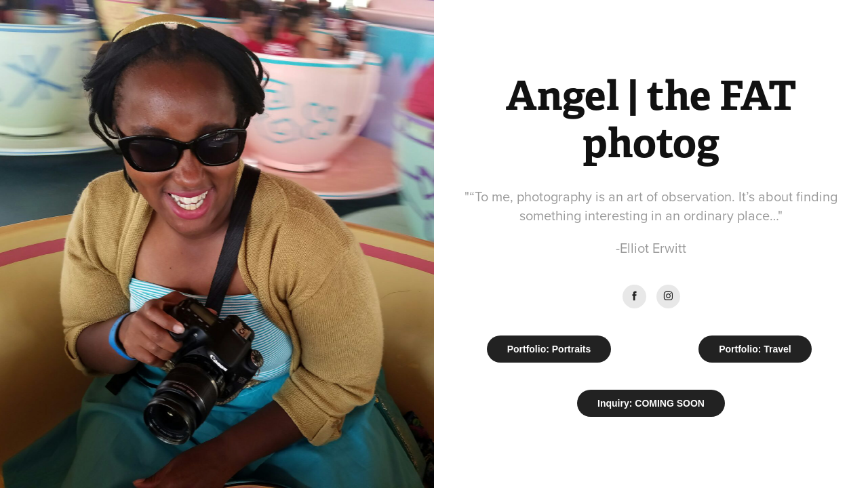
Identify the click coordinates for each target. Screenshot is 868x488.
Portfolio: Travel (755, 349)
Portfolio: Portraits (549, 349)
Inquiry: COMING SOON (651, 403)
